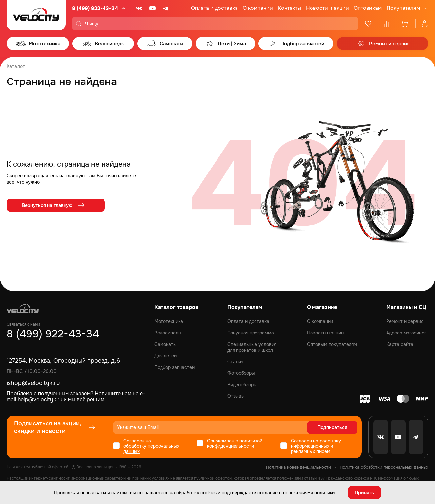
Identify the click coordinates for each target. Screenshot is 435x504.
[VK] (139, 8)
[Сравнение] (387, 24)
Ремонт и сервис (405, 321)
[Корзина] (405, 24)
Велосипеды (168, 333)
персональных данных (151, 449)
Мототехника (169, 321)
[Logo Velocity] (36, 15)
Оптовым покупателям (332, 344)
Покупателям (403, 8)
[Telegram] (166, 8)
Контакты (289, 8)
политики (325, 493)
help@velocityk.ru (40, 399)
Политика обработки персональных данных (384, 467)
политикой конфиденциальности (235, 443)
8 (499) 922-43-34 (95, 8)
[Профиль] (422, 24)
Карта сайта (400, 344)
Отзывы (236, 396)
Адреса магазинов (407, 333)
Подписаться (332, 427)
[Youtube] (153, 8)
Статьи (235, 362)
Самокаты (165, 344)
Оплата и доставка (214, 8)
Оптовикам (368, 8)
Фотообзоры (241, 373)
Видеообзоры (242, 385)
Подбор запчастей (174, 367)
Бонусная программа (251, 333)
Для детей (165, 356)
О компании (258, 8)
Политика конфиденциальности (298, 467)
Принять (364, 493)
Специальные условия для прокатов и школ (252, 347)
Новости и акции (327, 8)
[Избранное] (368, 24)
